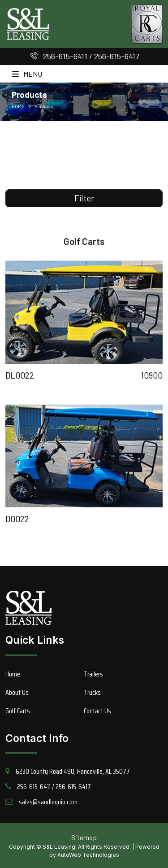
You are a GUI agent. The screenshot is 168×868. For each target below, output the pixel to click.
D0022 (17, 519)
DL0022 (20, 375)
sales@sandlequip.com (48, 802)
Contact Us (97, 711)
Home (13, 674)
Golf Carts (18, 711)
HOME (18, 106)
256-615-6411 (65, 56)
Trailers (93, 674)
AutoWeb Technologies (88, 855)
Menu (27, 74)
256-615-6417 (117, 56)
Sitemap (84, 837)
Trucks (92, 692)
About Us (17, 692)
